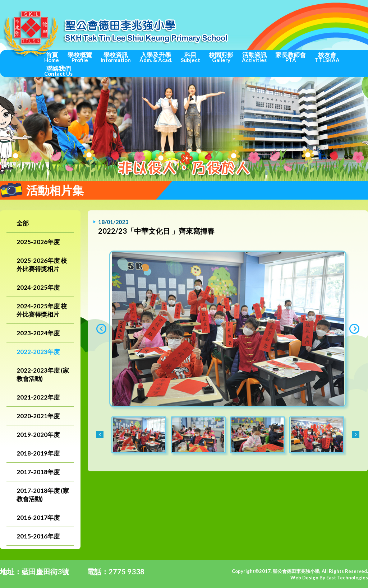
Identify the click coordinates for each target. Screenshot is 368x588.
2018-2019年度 (38, 453)
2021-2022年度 (38, 397)
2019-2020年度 (38, 435)
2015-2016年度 (38, 536)
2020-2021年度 (38, 416)
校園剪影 (221, 57)
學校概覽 (80, 57)
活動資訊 (254, 57)
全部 (23, 223)
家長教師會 (291, 57)
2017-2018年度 (38, 472)
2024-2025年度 (38, 287)
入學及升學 (156, 57)
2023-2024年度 (38, 333)
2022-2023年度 (38, 352)
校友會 (327, 57)
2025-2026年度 (38, 242)
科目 (190, 57)
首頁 (52, 57)
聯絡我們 (58, 71)
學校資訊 (116, 57)
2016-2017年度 (38, 517)
